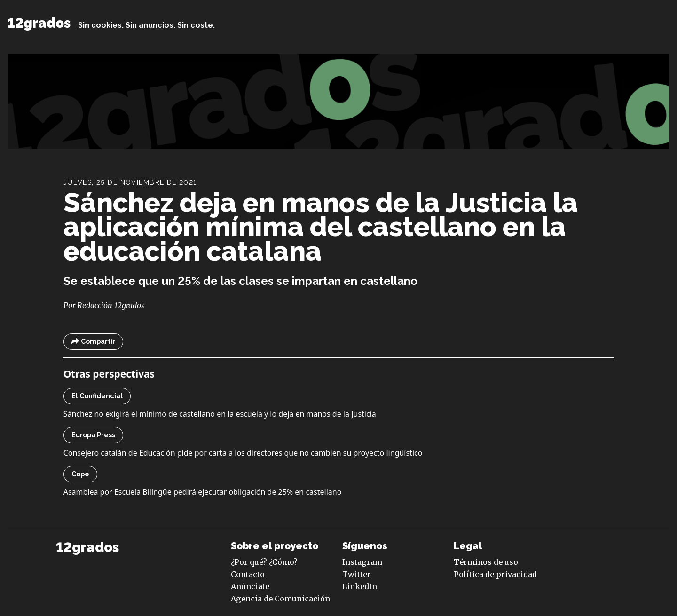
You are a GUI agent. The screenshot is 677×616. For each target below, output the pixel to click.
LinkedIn (360, 586)
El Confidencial (97, 396)
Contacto (248, 574)
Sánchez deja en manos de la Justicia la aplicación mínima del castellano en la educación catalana (321, 227)
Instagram (362, 562)
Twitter (357, 574)
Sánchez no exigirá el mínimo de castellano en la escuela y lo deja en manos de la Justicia (220, 414)
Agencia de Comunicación (280, 599)
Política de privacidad (495, 574)
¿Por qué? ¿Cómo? (264, 562)
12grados (39, 23)
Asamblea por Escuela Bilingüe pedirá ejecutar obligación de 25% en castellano (203, 492)
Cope (80, 474)
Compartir (93, 342)
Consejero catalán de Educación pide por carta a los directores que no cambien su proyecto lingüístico (243, 453)
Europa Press (93, 435)
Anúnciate (250, 586)
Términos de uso (486, 562)
